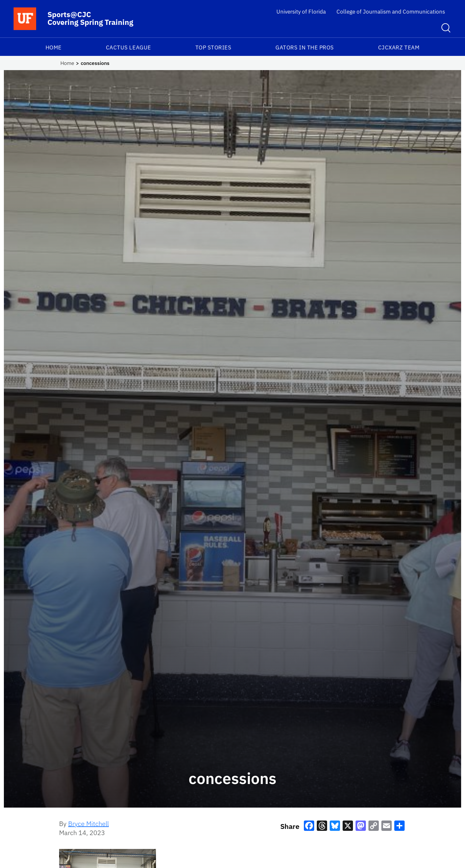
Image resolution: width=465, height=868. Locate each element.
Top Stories (213, 47)
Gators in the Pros (305, 47)
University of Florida (301, 12)
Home (54, 47)
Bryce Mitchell (88, 824)
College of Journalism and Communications (391, 12)
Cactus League (129, 47)
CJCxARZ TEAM (399, 47)
